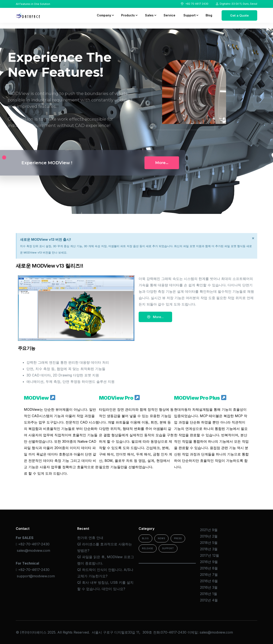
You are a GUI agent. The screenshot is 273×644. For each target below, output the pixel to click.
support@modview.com (36, 576)
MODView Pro (119, 398)
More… (109, 163)
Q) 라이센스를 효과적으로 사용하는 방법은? (105, 547)
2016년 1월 (209, 594)
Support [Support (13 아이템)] (168, 548)
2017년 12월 (210, 555)
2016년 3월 (209, 587)
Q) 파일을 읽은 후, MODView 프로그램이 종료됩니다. (106, 560)
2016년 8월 (209, 568)
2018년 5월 (209, 543)
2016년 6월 (209, 581)
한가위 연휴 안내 (90, 538)
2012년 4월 (209, 600)
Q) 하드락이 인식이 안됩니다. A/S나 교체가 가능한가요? (105, 573)
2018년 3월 (209, 549)
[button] (155, 317)
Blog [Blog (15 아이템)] (145, 538)
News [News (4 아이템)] (161, 538)
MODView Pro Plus (200, 398)
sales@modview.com (33, 550)
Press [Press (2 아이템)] (178, 538)
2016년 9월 (209, 562)
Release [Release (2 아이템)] (148, 548)
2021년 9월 (209, 530)
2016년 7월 (209, 575)
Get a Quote (239, 15)
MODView (40, 398)
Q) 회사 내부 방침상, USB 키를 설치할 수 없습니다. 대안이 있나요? (105, 586)
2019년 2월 (209, 536)
